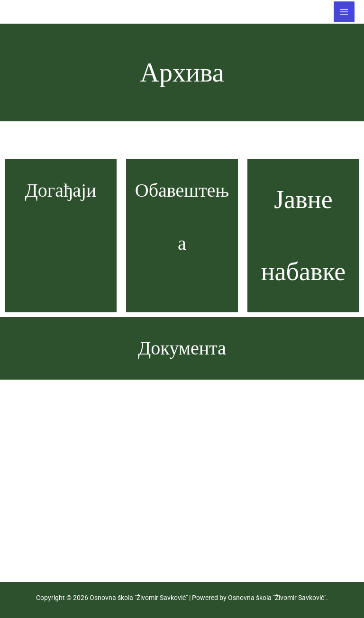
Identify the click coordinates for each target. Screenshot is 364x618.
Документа (182, 348)
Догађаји (60, 190)
